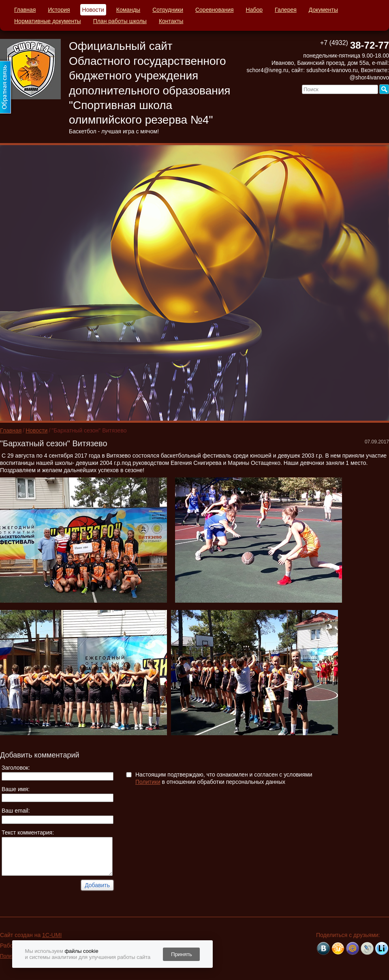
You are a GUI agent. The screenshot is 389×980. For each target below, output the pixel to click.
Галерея (286, 10)
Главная (25, 10)
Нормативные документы (48, 21)
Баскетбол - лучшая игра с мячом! (114, 131)
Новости (93, 10)
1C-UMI (52, 935)
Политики (148, 782)
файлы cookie (81, 951)
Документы (323, 10)
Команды (128, 10)
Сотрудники (168, 10)
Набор (254, 10)
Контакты (171, 21)
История (59, 10)
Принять (182, 954)
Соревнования (215, 10)
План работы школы (120, 21)
